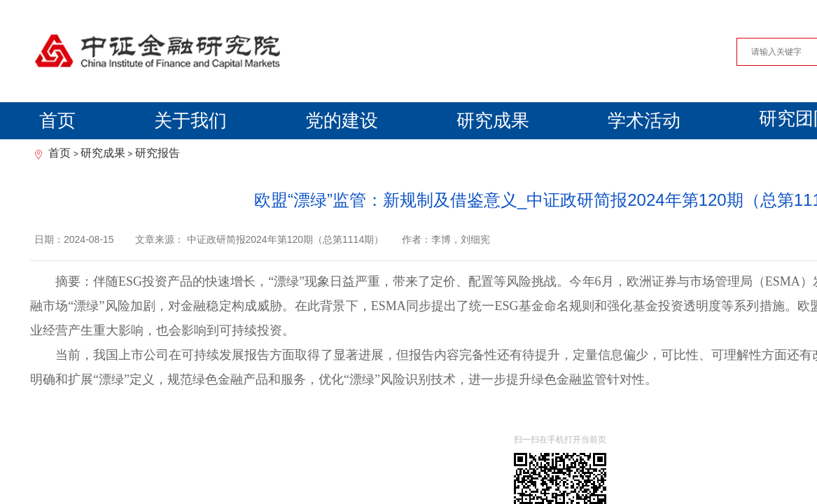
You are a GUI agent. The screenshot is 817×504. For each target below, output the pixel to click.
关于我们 (190, 120)
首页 (57, 120)
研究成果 (493, 120)
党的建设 (342, 120)
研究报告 (158, 153)
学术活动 (644, 120)
